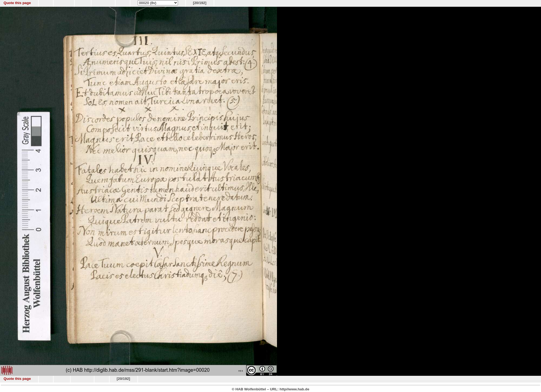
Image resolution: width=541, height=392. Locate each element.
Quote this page (17, 3)
